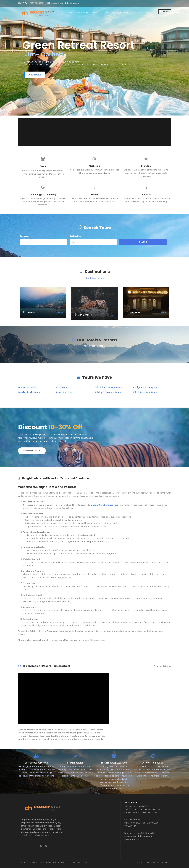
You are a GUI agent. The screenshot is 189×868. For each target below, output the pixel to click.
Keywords (25, 236)
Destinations (82, 12)
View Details (35, 75)
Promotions (116, 12)
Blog (95, 12)
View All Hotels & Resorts (94, 346)
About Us (128, 12)
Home (71, 12)
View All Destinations (94, 278)
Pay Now (165, 12)
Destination (75, 236)
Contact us (143, 12)
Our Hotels (104, 12)
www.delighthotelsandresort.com (104, 505)
